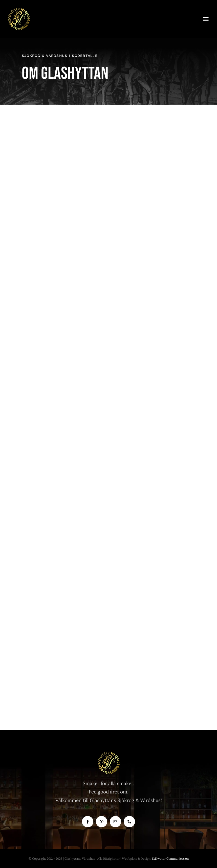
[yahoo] (102, 822)
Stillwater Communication (170, 859)
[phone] (129, 822)
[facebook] (88, 822)
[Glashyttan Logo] (108, 754)
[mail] (115, 822)
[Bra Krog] (19, 10)
